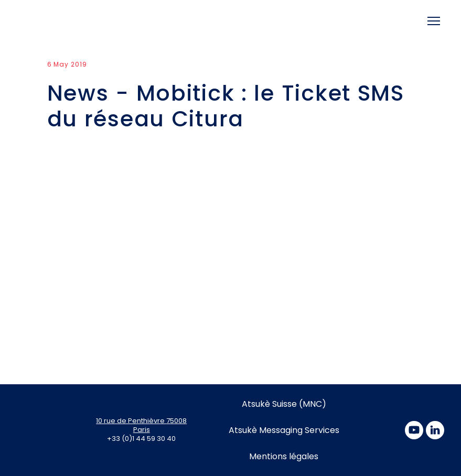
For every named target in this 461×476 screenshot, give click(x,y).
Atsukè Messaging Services (284, 430)
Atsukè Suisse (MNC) (284, 404)
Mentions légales (284, 456)
